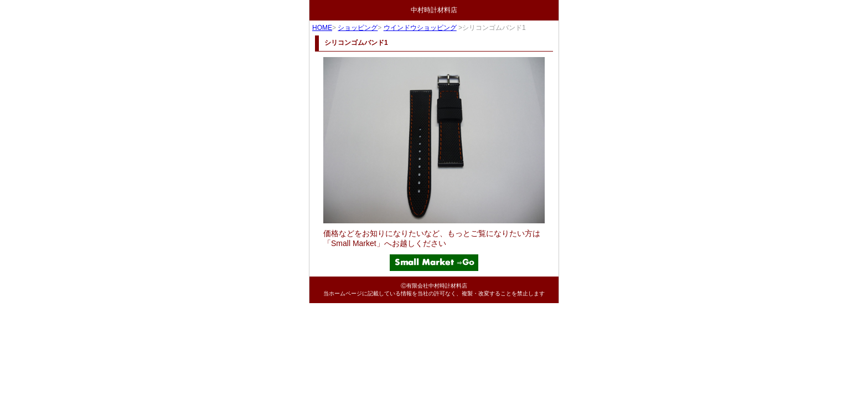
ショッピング (358, 28)
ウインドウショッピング (420, 28)
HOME (322, 28)
